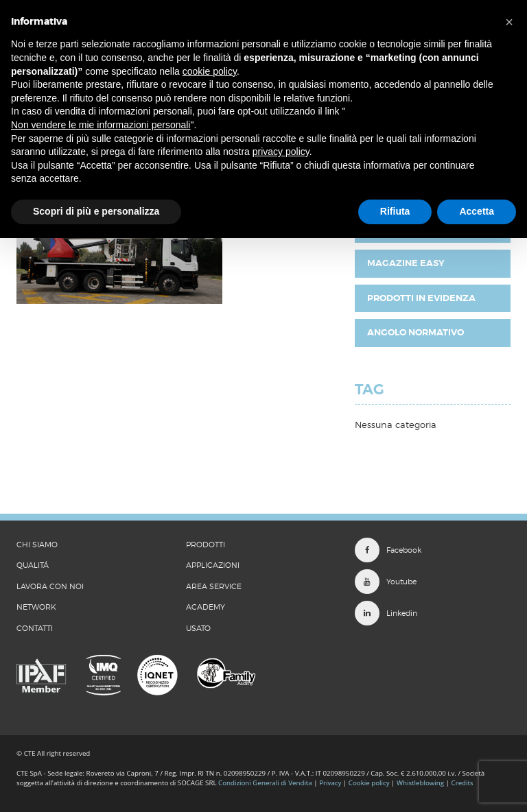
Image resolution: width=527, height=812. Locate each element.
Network (36, 607)
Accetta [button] (477, 211)
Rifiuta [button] (395, 211)
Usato (198, 628)
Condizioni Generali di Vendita (265, 783)
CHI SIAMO (37, 545)
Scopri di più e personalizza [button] (96, 211)
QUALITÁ (33, 565)
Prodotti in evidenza (421, 298)
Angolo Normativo (415, 332)
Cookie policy (369, 783)
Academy (206, 607)
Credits (462, 783)
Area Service (214, 586)
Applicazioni (213, 565)
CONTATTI (35, 628)
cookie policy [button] (210, 71)
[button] (509, 22)
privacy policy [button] (281, 152)
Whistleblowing (421, 783)
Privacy (330, 783)
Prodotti (206, 545)
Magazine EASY (406, 263)
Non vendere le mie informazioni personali (101, 125)
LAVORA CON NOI (50, 586)
